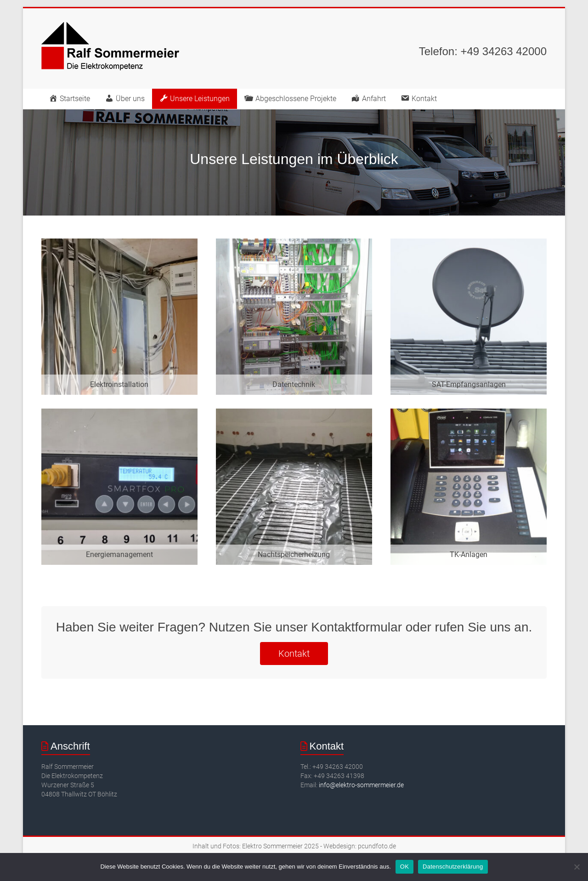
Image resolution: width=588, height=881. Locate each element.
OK (404, 867)
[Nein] (577, 867)
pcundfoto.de (377, 846)
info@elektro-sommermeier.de (361, 785)
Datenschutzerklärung (453, 867)
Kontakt (294, 654)
